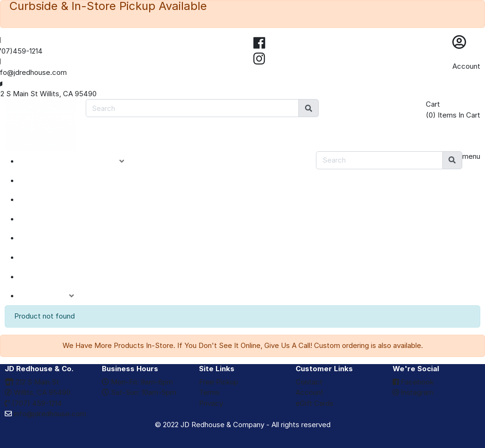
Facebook (413, 382)
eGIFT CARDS (55, 277)
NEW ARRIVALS (58, 181)
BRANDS (45, 257)
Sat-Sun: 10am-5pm (139, 392)
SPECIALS (48, 200)
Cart (433, 104)
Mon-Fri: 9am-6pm (137, 382)
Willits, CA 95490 (38, 392)
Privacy (211, 403)
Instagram (413, 392)
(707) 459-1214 (33, 403)
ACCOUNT (54, 296)
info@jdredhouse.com (45, 414)
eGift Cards (314, 403)
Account (466, 66)
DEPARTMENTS (59, 238)
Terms (209, 392)
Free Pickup (219, 382)
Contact (309, 382)
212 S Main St (32, 382)
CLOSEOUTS (54, 219)
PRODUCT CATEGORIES (79, 161)
